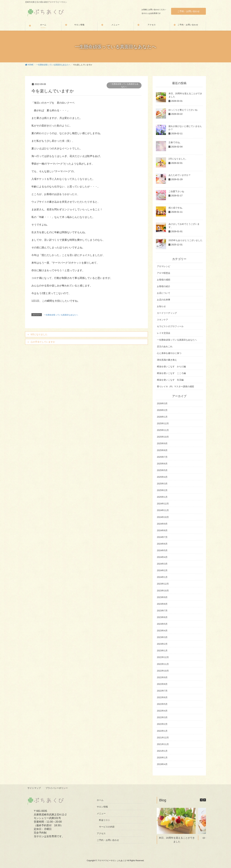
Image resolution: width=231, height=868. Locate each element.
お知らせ (161, 306)
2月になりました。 (178, 159)
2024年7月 (162, 537)
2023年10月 (163, 591)
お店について (164, 293)
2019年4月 (162, 764)
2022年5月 (162, 704)
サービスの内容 (107, 827)
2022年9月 (162, 677)
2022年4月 (162, 711)
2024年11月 (163, 510)
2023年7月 (162, 611)
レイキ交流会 (164, 333)
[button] (205, 800)
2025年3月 (162, 484)
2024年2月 (162, 570)
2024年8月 (162, 530)
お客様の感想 (164, 280)
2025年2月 (162, 490)
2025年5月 (162, 470)
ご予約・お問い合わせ (188, 11)
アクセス (101, 833)
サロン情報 (102, 806)
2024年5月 (162, 550)
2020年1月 (162, 758)
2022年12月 (163, 657)
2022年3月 (162, 717)
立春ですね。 (175, 142)
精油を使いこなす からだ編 (171, 366)
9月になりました (39, 334)
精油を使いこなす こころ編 (171, 373)
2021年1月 (162, 751)
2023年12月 (163, 584)
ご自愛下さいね (176, 191)
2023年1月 (162, 651)
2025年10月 (163, 437)
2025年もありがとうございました (185, 240)
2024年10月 (163, 517)
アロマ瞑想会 (164, 273)
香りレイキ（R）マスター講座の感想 (175, 386)
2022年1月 (162, 731)
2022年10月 (163, 671)
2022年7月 (162, 691)
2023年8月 (162, 604)
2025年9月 (162, 443)
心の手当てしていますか (43, 342)
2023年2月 (162, 644)
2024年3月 (162, 564)
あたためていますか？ (180, 175)
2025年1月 (162, 497)
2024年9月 (162, 524)
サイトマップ (34, 788)
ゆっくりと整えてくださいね (183, 110)
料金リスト (105, 820)
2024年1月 (162, 577)
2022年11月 (163, 664)
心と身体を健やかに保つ (169, 353)
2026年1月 (162, 417)
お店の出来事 (164, 300)
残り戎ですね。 (176, 208)
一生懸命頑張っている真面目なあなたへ (124, 85)
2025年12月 (163, 423)
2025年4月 (162, 477)
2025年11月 (163, 430)
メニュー (101, 813)
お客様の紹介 (164, 286)
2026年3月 (162, 403)
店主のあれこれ (165, 346)
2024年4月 (162, 557)
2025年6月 (162, 464)
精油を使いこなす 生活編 (170, 380)
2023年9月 (162, 597)
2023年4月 (162, 631)
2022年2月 (162, 724)
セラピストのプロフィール (170, 326)
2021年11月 (163, 744)
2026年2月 (162, 410)
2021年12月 (163, 738)
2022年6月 (162, 697)
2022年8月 (162, 684)
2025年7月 (162, 457)
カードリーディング (167, 313)
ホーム (100, 800)
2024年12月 (163, 504)
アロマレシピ (164, 266)
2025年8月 (162, 450)
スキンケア (162, 320)
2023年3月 (162, 637)
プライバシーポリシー (57, 788)
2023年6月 (162, 617)
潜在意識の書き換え (167, 360)
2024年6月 (162, 544)
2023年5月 (162, 624)
